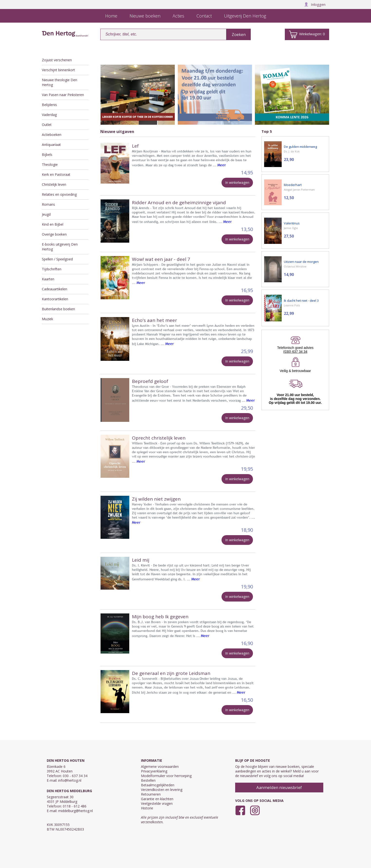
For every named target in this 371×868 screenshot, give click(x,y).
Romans (48, 204)
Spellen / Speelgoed (57, 259)
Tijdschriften (52, 269)
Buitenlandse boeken (58, 309)
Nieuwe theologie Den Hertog (60, 82)
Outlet (47, 125)
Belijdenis (49, 105)
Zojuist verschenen (57, 60)
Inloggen (315, 4)
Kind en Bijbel (53, 224)
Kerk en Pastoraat (56, 174)
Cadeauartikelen (55, 289)
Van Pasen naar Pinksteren (63, 95)
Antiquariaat (51, 145)
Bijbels (47, 155)
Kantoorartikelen (55, 299)
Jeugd (46, 214)
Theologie (50, 164)
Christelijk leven (54, 184)
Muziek (47, 319)
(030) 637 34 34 (295, 352)
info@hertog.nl (70, 780)
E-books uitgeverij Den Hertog (60, 247)
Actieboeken (52, 135)
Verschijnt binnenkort (58, 70)
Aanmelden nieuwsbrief (279, 787)
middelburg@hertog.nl (75, 811)
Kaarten (48, 279)
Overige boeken (54, 234)
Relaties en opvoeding (59, 194)
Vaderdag (49, 115)
